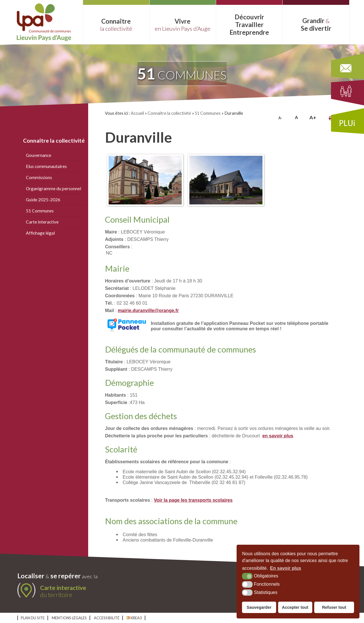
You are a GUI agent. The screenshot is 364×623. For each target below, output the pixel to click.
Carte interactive (42, 222)
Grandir (316, 24)
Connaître (116, 25)
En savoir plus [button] (286, 568)
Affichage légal (40, 233)
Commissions (39, 177)
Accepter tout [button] (295, 607)
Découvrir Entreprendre (249, 25)
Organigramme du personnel (53, 188)
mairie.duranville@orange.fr (148, 310)
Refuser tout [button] (334, 607)
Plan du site (33, 618)
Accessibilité (107, 618)
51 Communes (40, 211)
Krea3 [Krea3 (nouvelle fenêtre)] (134, 618)
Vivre (183, 25)
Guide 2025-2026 (43, 200)
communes (182, 73)
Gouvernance (39, 155)
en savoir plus (278, 436)
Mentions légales (69, 618)
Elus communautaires (46, 166)
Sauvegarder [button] (259, 607)
